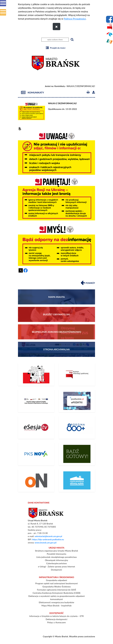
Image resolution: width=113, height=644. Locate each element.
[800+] (77, 427)
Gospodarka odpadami (57, 580)
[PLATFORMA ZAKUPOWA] (36, 480)
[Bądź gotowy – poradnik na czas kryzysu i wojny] (77, 454)
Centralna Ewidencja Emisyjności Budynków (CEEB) (56, 593)
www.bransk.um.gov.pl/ (46, 543)
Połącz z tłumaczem (56, 622)
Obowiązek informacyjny (56, 560)
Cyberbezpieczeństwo (56, 563)
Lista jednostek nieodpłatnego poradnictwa (57, 557)
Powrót (88, 282)
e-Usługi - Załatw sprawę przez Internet (57, 566)
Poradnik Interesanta (56, 554)
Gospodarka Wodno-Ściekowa (57, 587)
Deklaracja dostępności (56, 619)
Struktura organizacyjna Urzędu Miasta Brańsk (56, 551)
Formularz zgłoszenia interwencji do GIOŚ (56, 590)
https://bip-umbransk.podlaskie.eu (48, 539)
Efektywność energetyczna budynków (56, 602)
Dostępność (56, 570)
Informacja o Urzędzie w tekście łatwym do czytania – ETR (56, 616)
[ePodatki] (77, 401)
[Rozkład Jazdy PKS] (36, 454)
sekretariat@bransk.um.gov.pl (48, 536)
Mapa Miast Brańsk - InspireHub (57, 606)
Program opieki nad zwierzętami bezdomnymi (56, 583)
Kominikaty (60, 86)
